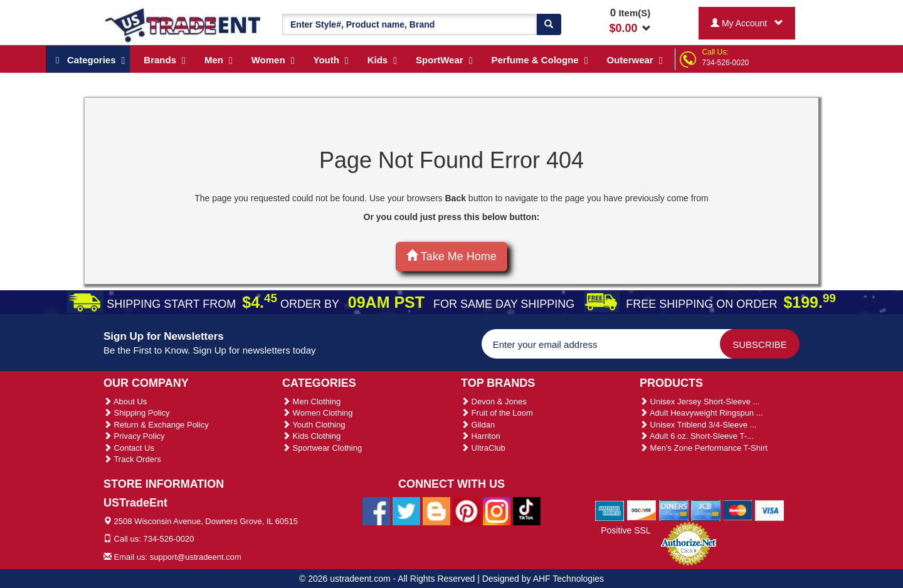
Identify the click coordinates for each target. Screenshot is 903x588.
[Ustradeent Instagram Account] (497, 510)
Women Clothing (317, 413)
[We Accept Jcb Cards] (706, 510)
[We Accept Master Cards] (738, 510)
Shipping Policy (137, 413)
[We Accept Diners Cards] (674, 510)
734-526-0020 (726, 63)
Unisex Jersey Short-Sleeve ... (700, 402)
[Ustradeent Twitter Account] (406, 510)
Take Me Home (451, 256)
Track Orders (132, 459)
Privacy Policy (134, 436)
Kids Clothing (311, 436)
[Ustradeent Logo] (183, 24)
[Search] (549, 24)
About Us (125, 402)
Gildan (478, 425)
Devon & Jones (494, 402)
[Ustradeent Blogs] (436, 510)
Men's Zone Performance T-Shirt (704, 448)
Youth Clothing (314, 425)
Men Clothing (311, 402)
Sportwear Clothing (322, 448)
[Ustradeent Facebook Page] (376, 510)
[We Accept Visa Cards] (770, 510)
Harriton (481, 436)
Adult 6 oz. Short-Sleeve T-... (697, 436)
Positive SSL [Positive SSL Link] (626, 530)
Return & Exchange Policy (156, 425)
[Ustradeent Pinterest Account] (467, 510)
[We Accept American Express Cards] (610, 510)
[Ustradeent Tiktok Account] (527, 510)
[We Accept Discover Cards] (642, 510)
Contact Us (129, 448)
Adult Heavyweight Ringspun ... (701, 413)
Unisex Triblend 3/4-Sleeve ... (698, 425)
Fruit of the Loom (497, 413)
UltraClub (483, 448)
